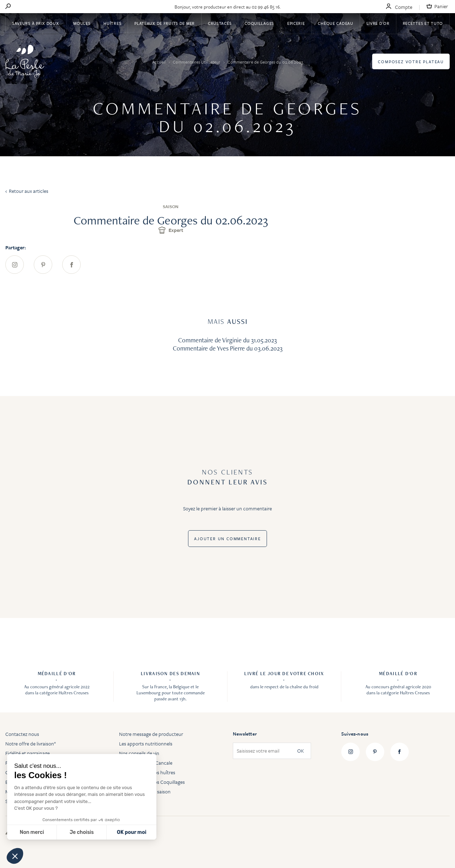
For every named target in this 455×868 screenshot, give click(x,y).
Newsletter (245, 734)
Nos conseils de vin (139, 753)
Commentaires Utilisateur (197, 62)
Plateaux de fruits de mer (165, 23)
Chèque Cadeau (335, 23)
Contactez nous (22, 734)
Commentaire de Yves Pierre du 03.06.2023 (228, 348)
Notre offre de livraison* (31, 744)
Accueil (159, 62)
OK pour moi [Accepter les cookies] (132, 832)
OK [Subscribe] (301, 751)
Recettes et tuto (423, 23)
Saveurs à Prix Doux (36, 23)
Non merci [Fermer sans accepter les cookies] (32, 832)
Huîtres (112, 23)
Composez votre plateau (411, 62)
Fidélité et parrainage (28, 753)
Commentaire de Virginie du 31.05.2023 (227, 340)
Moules (82, 23)
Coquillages (259, 23)
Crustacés (220, 23)
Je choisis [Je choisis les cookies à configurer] (82, 832)
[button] (15, 856)
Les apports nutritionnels (146, 744)
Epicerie (296, 23)
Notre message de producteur (151, 734)
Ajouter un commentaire (227, 539)
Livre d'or (378, 23)
